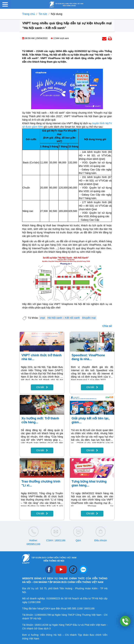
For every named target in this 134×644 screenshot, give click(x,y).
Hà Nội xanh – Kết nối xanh (64, 318)
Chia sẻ (107, 326)
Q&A (78, 540)
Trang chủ (29, 14)
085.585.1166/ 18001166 (81, 608)
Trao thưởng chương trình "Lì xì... (41, 483)
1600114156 (41, 625)
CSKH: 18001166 (56, 540)
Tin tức (43, 14)
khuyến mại (89, 318)
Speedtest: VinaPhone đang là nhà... (88, 357)
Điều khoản (101, 540)
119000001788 (43, 615)
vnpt (42, 318)
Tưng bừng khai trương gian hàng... (89, 483)
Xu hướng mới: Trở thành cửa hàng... (40, 420)
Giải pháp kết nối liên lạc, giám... (91, 420)
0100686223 (53, 598)
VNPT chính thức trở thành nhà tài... (42, 357)
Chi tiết (42, 387)
